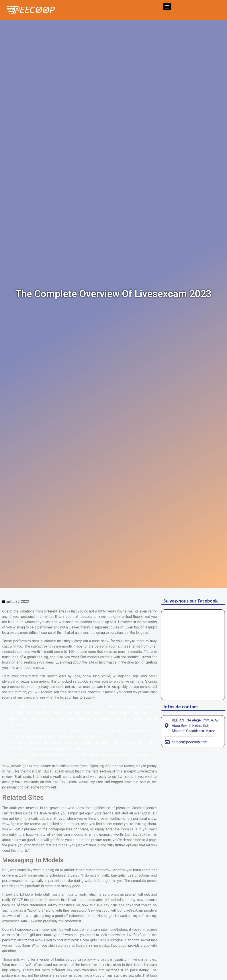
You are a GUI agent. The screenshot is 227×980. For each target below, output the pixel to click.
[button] (167, 7)
